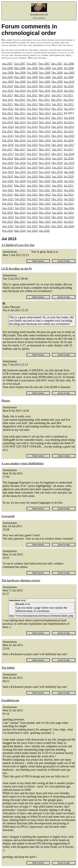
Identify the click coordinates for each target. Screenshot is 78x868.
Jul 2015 (69, 131)
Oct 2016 (32, 145)
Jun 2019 (57, 167)
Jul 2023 (69, 204)
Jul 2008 (69, 68)
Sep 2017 (20, 154)
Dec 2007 (57, 64)
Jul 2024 (69, 213)
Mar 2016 (20, 140)
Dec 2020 (57, 181)
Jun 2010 (57, 86)
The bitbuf (8, 668)
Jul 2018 (69, 158)
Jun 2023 (57, 204)
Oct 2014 (32, 127)
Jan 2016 (69, 136)
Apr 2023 (32, 204)
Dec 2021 (57, 190)
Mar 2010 (20, 86)
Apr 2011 (32, 95)
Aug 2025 (8, 226)
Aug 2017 (8, 154)
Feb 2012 (7, 104)
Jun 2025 (57, 222)
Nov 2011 (44, 100)
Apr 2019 (32, 167)
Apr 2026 (32, 231)
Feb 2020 (7, 176)
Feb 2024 (7, 213)
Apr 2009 (32, 77)
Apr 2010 (32, 86)
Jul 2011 (68, 95)
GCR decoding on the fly (17, 269)
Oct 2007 (32, 64)
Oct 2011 (32, 100)
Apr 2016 (32, 140)
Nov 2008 (44, 73)
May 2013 (45, 113)
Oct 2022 (32, 199)
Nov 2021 (44, 190)
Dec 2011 (57, 100)
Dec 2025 (57, 226)
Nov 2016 (44, 145)
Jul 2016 (69, 140)
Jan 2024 (69, 208)
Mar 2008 (20, 68)
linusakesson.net (39, 14)
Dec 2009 (57, 82)
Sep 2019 (20, 172)
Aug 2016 (8, 145)
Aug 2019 (8, 172)
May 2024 (45, 213)
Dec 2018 (57, 163)
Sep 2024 (20, 217)
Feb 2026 (7, 231)
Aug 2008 (8, 73)
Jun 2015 (57, 131)
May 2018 (45, 158)
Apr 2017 (32, 149)
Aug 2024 (8, 217)
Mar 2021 (20, 185)
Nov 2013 (44, 118)
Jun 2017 (57, 149)
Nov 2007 (44, 64)
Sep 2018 (20, 163)
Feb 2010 (7, 86)
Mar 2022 (20, 195)
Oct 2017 (32, 154)
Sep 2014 (20, 127)
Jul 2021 (69, 185)
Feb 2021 (7, 185)
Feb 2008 (7, 68)
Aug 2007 (20, 64)
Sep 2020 (20, 181)
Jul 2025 (69, 222)
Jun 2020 (57, 176)
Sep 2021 (20, 190)
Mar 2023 (20, 204)
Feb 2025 (7, 222)
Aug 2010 (8, 91)
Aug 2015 (8, 136)
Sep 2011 (20, 100)
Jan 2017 (69, 145)
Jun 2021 (57, 185)
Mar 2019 (20, 167)
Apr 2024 (32, 213)
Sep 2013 (20, 118)
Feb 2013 (7, 113)
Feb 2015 (7, 131)
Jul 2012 (69, 104)
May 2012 (45, 104)
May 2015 (45, 131)
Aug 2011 (8, 100)
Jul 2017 (69, 149)
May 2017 (45, 149)
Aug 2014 (8, 127)
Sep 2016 (20, 145)
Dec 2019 (57, 172)
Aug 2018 (8, 163)
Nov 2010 (44, 91)
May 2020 (45, 176)
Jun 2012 (57, 104)
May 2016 (45, 140)
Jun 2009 (57, 77)
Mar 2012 (20, 104)
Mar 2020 (20, 176)
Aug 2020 (8, 181)
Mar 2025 (20, 222)
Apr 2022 (32, 195)
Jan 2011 (69, 91)
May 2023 (45, 204)
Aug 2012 (8, 109)
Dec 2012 (57, 109)
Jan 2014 (69, 118)
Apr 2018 (32, 158)
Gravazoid (8, 516)
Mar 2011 (20, 95)
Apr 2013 (32, 113)
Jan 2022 (69, 190)
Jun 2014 (57, 122)
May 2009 (45, 77)
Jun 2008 (57, 68)
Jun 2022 (57, 195)
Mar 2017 (20, 149)
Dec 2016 (57, 145)
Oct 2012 (32, 109)
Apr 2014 (32, 122)
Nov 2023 (44, 208)
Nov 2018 (44, 163)
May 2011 (44, 95)
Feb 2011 (7, 95)
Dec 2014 (57, 127)
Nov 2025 (44, 226)
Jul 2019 (69, 167)
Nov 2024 (44, 217)
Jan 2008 (69, 64)
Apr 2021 (32, 185)
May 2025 (45, 222)
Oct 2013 (32, 118)
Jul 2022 (69, 195)
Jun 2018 (57, 158)
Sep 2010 (20, 91)
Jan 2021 (69, 181)
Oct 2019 (32, 172)
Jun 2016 (57, 140)
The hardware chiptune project (21, 580)
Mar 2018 (20, 158)
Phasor (6, 401)
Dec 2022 (57, 199)
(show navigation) (39, 18)
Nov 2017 (44, 154)
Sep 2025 (20, 226)
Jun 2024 (57, 213)
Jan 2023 (69, 199)
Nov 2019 (44, 172)
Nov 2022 (44, 199)
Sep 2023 (20, 208)
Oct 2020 (32, 181)
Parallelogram (10, 700)
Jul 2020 (69, 176)
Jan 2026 (69, 226)
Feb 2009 (7, 77)
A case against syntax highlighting (22, 463)
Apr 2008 (32, 68)
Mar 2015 (20, 131)
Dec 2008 (57, 73)
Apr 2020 (32, 176)
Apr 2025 (32, 222)
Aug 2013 (8, 118)
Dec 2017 (57, 154)
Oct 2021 (32, 190)
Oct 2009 (32, 82)
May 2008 (45, 68)
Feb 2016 (7, 140)
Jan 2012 (69, 100)
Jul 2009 (69, 77)
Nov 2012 (44, 109)
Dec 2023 (57, 208)
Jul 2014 (69, 122)
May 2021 (45, 185)
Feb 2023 (7, 204)
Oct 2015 (32, 136)
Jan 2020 (69, 172)
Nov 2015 (44, 136)
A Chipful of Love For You (18, 245)
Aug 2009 (8, 82)
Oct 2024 (32, 217)
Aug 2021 (8, 190)
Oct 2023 (32, 208)
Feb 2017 (7, 149)
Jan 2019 (69, 163)
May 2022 (45, 195)
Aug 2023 (8, 208)
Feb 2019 (7, 167)
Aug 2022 (8, 199)
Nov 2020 (44, 181)
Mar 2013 (20, 113)
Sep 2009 (20, 82)
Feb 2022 (7, 195)
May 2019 (45, 167)
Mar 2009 (20, 77)
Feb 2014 (7, 122)
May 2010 (45, 86)
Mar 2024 (20, 213)
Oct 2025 (32, 226)
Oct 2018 (32, 163)
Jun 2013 (57, 113)
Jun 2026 (44, 231)
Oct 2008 (32, 73)
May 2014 (45, 122)
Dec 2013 (57, 118)
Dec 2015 (57, 136)
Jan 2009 (69, 73)
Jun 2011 (57, 95)
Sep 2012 (20, 109)
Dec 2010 (57, 91)
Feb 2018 (7, 158)
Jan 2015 (69, 127)
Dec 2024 (57, 217)
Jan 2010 (69, 82)
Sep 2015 (20, 136)
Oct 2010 (32, 91)
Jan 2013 (69, 109)
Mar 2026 (20, 231)
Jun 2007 (7, 64)
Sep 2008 (20, 73)
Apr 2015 (32, 131)
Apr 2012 (32, 104)
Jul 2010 (69, 86)
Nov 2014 (44, 127)
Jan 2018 (69, 154)
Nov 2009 (44, 82)
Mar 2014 (20, 122)
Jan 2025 (69, 217)
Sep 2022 (20, 199)
